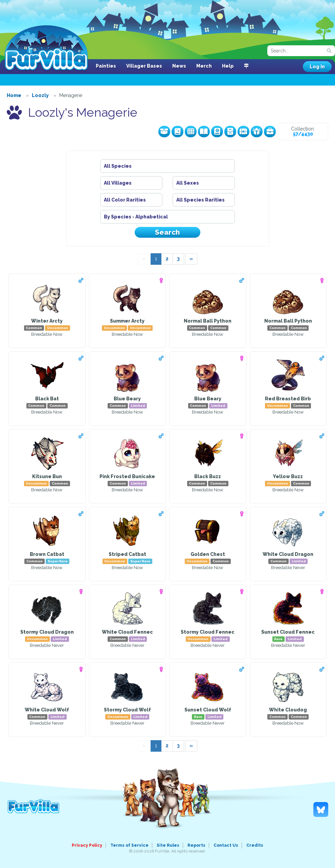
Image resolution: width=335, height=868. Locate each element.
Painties (106, 66)
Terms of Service (129, 845)
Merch (204, 66)
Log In (317, 67)
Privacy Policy (87, 845)
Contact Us (226, 845)
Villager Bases (144, 66)
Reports (196, 845)
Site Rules (168, 845)
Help (228, 66)
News (179, 66)
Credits (255, 845)
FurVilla (46, 48)
